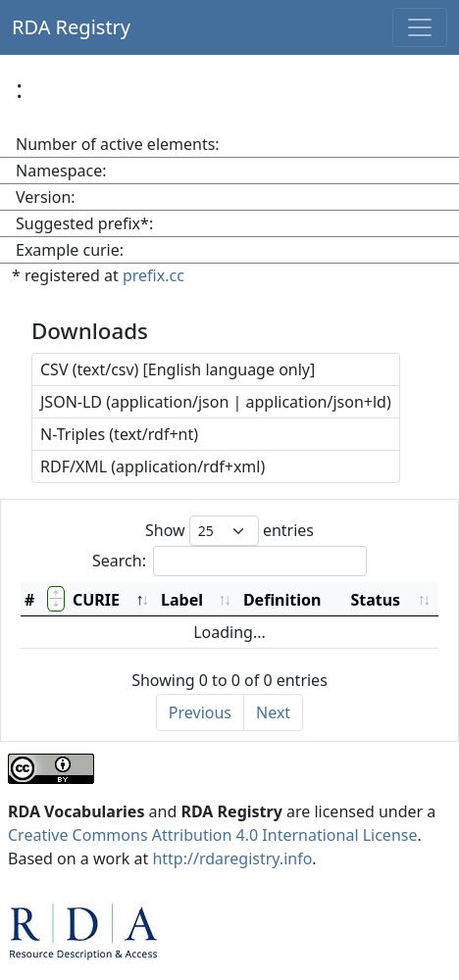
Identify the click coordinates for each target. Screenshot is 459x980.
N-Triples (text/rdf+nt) (119, 434)
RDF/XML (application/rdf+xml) (153, 466)
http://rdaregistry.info (232, 858)
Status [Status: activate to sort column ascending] (375, 600)
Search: (229, 561)
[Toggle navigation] (420, 27)
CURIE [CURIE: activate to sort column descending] (96, 600)
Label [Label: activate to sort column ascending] (182, 600)
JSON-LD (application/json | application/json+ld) (216, 402)
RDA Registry (71, 27)
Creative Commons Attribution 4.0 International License (212, 835)
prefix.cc (153, 275)
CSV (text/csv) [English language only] (178, 369)
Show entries (229, 531)
